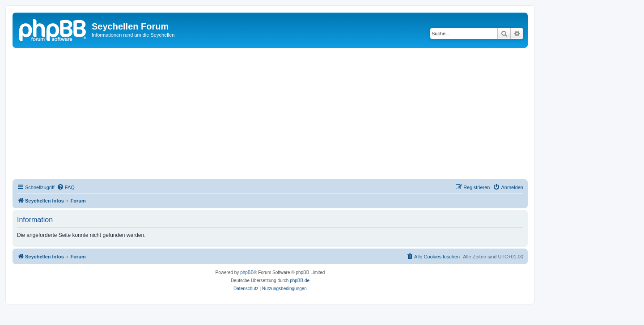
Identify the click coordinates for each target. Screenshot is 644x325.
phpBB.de (300, 281)
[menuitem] (66, 187)
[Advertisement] (281, 115)
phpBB (247, 272)
